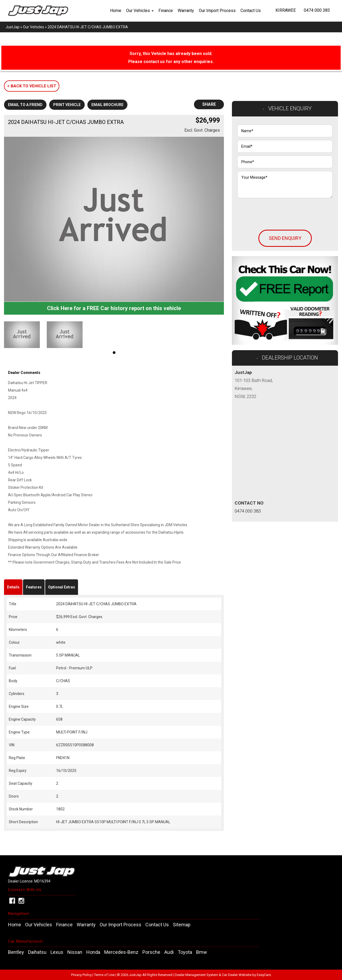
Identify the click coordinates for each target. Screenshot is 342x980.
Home (116, 11)
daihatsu (37, 952)
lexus (57, 952)
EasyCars (264, 975)
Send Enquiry (285, 238)
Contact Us (251, 11)
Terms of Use (105, 975)
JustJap (13, 27)
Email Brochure (107, 105)
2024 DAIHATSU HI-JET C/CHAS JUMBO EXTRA (88, 27)
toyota (185, 952)
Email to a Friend (25, 105)
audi (169, 952)
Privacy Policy (82, 975)
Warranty (186, 11)
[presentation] (278, 211)
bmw (202, 952)
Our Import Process (217, 11)
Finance (166, 11)
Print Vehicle (67, 105)
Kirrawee (286, 10)
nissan (75, 952)
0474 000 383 (317, 10)
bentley (16, 952)
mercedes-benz (121, 952)
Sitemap (182, 925)
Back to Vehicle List (32, 86)
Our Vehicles (140, 11)
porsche (151, 952)
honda (93, 952)
